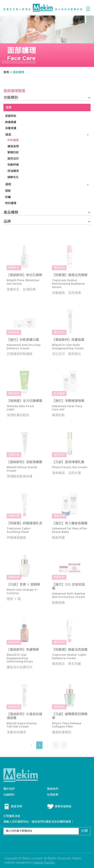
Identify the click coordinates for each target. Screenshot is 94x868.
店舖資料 (9, 795)
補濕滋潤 (13, 146)
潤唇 (8, 191)
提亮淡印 (13, 159)
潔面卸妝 (11, 116)
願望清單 (13, 807)
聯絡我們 (53, 789)
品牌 (47, 222)
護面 (47, 135)
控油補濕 (13, 171)
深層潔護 (11, 128)
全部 (8, 107)
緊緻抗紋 (13, 152)
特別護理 (11, 203)
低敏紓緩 (13, 165)
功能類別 (47, 98)
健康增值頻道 (59, 807)
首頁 (6, 72)
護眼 (47, 185)
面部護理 (19, 72)
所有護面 (13, 140)
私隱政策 (53, 795)
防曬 (8, 197)
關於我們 (9, 789)
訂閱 (85, 831)
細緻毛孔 (13, 177)
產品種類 (47, 213)
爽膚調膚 (11, 122)
